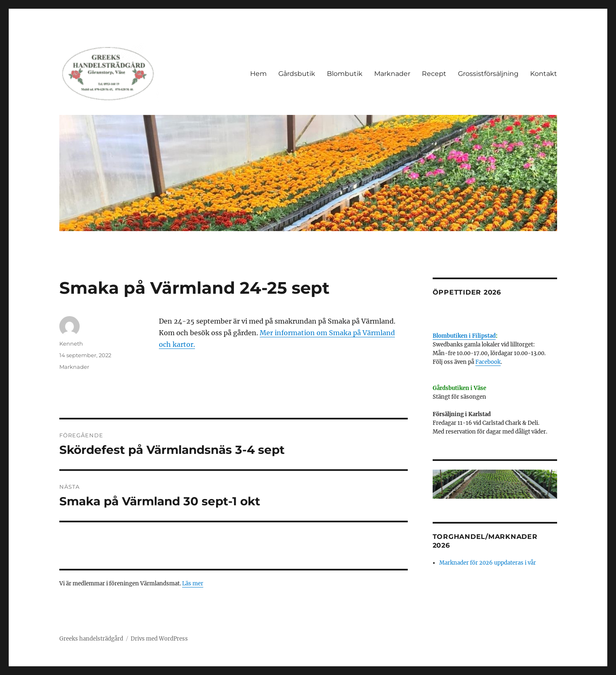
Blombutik (345, 74)
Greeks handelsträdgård (91, 639)
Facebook (488, 362)
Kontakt (544, 74)
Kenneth (71, 344)
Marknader (392, 74)
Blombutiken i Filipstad (464, 336)
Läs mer (193, 584)
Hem (258, 74)
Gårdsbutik (297, 74)
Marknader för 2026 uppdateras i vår (488, 563)
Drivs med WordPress (159, 639)
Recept (434, 74)
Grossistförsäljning (488, 74)
